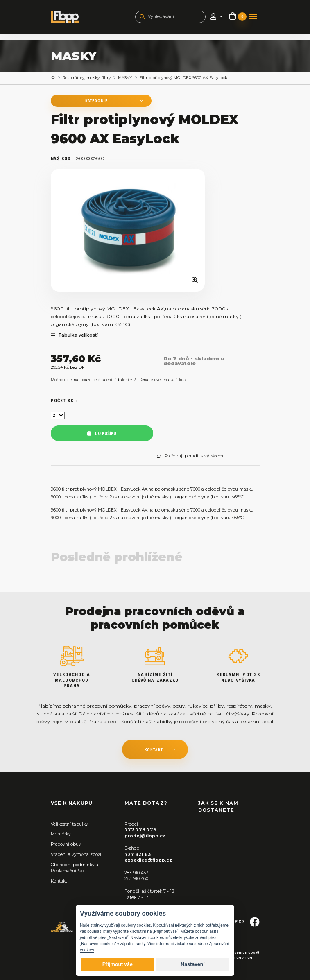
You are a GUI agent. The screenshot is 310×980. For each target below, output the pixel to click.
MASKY (125, 78)
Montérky (61, 834)
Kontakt (59, 881)
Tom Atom (243, 958)
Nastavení (193, 964)
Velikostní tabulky (69, 824)
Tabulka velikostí (74, 335)
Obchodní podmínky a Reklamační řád (75, 868)
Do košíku (102, 433)
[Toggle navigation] (253, 17)
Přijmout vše (118, 964)
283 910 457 (136, 873)
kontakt (154, 750)
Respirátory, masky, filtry (86, 78)
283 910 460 (136, 879)
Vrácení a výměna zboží (76, 854)
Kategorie (95, 101)
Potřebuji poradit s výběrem (190, 456)
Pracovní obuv (66, 844)
